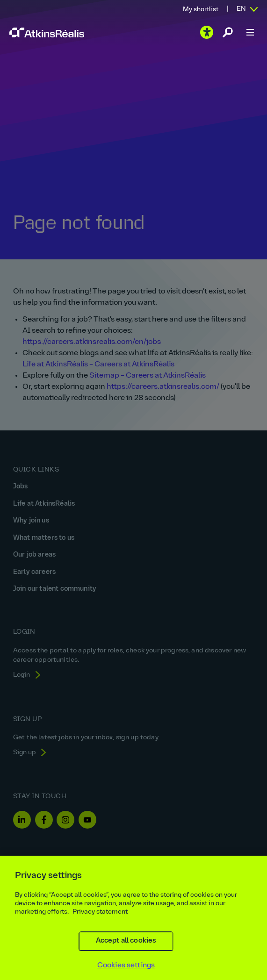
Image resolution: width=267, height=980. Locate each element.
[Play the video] (207, 32)
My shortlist (201, 10)
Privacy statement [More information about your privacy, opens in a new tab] (100, 925)
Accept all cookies (126, 954)
